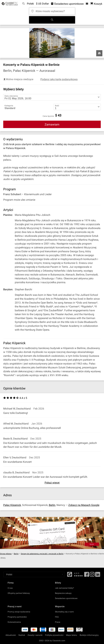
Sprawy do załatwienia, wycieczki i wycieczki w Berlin (42, 554)
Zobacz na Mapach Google (84, 505)
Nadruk (22, 635)
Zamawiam (52, 124)
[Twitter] (92, 575)
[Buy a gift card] (52, 533)
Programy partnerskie (17, 617)
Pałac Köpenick (12, 505)
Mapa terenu (72, 635)
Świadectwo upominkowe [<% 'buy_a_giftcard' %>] (67, 4)
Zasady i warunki (35, 635)
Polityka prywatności (54, 635)
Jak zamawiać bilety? (64, 588)
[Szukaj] (52, 20)
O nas (10, 588)
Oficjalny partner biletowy (19, 593)
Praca (58, 622)
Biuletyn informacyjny (89, 635)
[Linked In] (98, 575)
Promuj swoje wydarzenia (19, 612)
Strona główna (6, 554)
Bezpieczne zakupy (63, 593)
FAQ (57, 617)
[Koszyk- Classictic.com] (96, 4)
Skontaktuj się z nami (64, 612)
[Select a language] (34, 574)
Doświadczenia (14, 622)
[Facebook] (70, 574)
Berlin (52, 505)
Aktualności (11, 635)
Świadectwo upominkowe (66, 598)
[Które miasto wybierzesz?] (52, 10)
